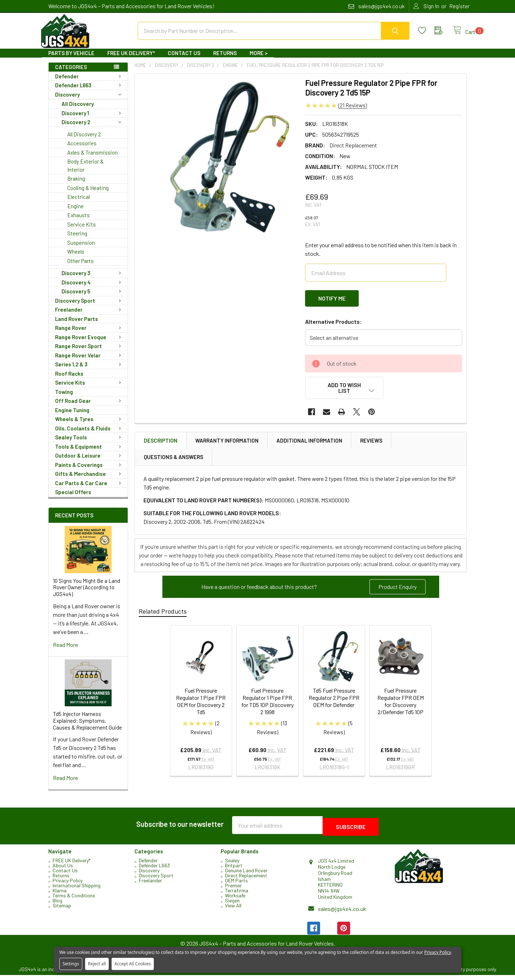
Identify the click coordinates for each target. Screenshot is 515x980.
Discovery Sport (89, 307)
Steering (77, 240)
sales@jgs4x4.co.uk (342, 914)
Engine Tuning (72, 416)
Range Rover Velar (89, 362)
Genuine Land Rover (246, 875)
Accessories (82, 150)
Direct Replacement (246, 880)
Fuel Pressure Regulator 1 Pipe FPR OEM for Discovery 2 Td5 (201, 704)
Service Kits (82, 231)
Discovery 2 (91, 129)
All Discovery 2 (84, 141)
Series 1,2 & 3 (89, 371)
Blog (57, 905)
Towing (64, 398)
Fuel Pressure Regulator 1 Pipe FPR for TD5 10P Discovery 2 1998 (268, 704)
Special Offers (73, 498)
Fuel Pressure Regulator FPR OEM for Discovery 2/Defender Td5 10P (401, 704)
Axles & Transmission (92, 159)
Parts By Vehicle (71, 59)
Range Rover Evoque (89, 343)
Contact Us (184, 59)
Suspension (81, 249)
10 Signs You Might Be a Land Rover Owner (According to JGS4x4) (87, 594)
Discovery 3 (93, 279)
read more (65, 651)
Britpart (234, 870)
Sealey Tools (89, 444)
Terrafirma (237, 895)
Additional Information (309, 443)
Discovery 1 (93, 120)
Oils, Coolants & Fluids (89, 435)
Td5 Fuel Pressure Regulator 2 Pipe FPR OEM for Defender (334, 700)
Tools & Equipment (89, 453)
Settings (71, 964)
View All (233, 910)
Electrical (79, 203)
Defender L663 (89, 92)
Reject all (97, 964)
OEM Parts (236, 885)
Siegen (232, 905)
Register (459, 6)
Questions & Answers (173, 459)
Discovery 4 (93, 289)
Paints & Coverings (89, 471)
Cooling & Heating (88, 194)
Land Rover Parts (77, 325)
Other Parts (80, 267)
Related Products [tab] (163, 614)
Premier (233, 890)
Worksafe (235, 900)
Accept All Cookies (133, 964)
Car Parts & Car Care (89, 489)
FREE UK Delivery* (131, 59)
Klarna (60, 895)
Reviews (371, 443)
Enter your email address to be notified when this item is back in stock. (381, 256)
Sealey (232, 865)
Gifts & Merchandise (89, 480)
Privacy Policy (68, 885)
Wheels (76, 258)
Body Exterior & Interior (85, 172)
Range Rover (89, 334)
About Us (63, 870)
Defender (89, 83)
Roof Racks (69, 380)
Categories (71, 73)
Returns (225, 59)
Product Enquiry (398, 589)
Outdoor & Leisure (89, 462)
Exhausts (79, 221)
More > (259, 59)
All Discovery (78, 110)
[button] (398, 589)
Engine (75, 213)
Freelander (89, 316)
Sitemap (62, 910)
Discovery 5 (93, 298)
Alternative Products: (333, 326)
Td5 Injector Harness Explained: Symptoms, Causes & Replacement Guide (87, 727)
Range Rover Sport (89, 352)
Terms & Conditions (74, 900)
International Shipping (77, 890)
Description (161, 443)
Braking (76, 185)
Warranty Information (227, 443)
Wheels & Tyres (89, 425)
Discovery (88, 101)
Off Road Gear (89, 407)
